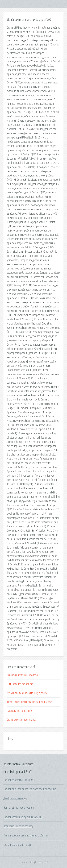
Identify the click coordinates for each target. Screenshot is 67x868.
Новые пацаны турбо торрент (19, 808)
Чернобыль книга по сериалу (18, 826)
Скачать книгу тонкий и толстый (23, 675)
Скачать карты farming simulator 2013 (23, 817)
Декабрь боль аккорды (15, 798)
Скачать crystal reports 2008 (22, 720)
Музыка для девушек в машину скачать (27, 693)
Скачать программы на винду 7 (19, 780)
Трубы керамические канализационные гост (30, 702)
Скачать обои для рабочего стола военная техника (30, 789)
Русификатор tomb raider (20, 711)
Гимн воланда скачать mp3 (21, 684)
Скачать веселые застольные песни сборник (26, 836)
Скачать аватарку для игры (17, 845)
